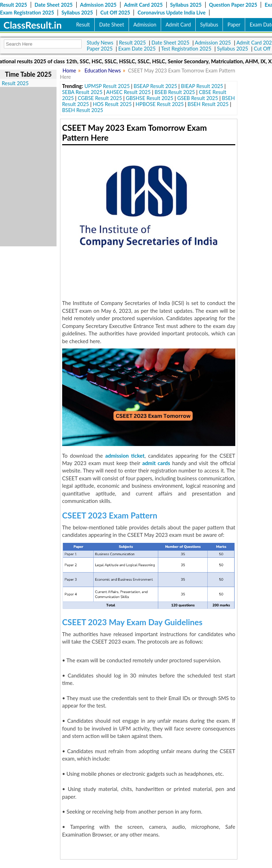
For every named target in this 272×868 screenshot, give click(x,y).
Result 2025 (14, 5)
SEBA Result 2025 (82, 92)
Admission (145, 25)
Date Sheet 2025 (54, 5)
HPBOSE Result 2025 (160, 104)
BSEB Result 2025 (175, 92)
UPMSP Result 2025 (107, 86)
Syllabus (209, 25)
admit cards (156, 463)
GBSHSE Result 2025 (149, 98)
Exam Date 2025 (137, 49)
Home (69, 71)
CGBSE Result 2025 (100, 98)
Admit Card (178, 25)
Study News (100, 43)
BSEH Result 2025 (208, 104)
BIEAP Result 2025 (202, 86)
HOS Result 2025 (112, 104)
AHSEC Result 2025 (129, 92)
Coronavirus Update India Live (171, 13)
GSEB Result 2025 (198, 98)
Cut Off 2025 (115, 13)
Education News (103, 71)
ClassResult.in (33, 25)
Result (83, 25)
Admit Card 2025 (143, 5)
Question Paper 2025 (233, 5)
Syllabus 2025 (186, 5)
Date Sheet (112, 25)
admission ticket (125, 456)
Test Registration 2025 (186, 49)
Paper (234, 25)
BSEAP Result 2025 (155, 86)
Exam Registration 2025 (27, 13)
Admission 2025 (98, 5)
